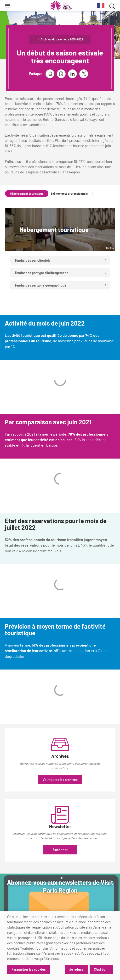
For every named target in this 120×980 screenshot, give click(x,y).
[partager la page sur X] (84, 74)
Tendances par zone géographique (61, 285)
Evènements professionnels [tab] (69, 194)
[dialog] (60, 945)
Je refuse (76, 969)
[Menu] (7, 6)
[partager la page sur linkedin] (72, 74)
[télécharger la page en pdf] (61, 74)
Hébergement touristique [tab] (27, 194)
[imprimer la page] (50, 74)
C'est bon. (101, 969)
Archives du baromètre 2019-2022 (62, 39)
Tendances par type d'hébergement (61, 273)
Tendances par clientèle (61, 260)
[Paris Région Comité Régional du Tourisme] (61, 6)
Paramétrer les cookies (29, 969)
